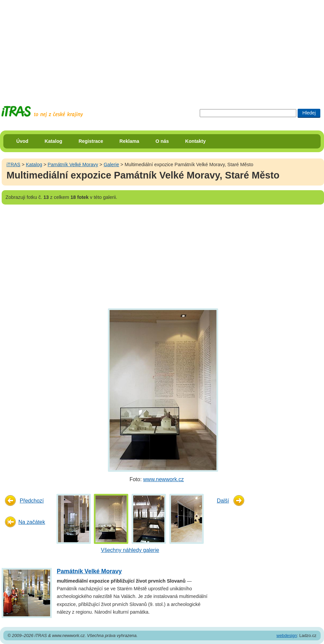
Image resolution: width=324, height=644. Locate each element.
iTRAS (13, 165)
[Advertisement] (128, 47)
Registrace (91, 141)
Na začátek (32, 522)
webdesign (287, 635)
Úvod (22, 141)
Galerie (111, 165)
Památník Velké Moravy (73, 165)
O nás (162, 141)
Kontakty (195, 141)
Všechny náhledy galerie (130, 550)
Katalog (54, 141)
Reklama (129, 141)
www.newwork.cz (164, 479)
